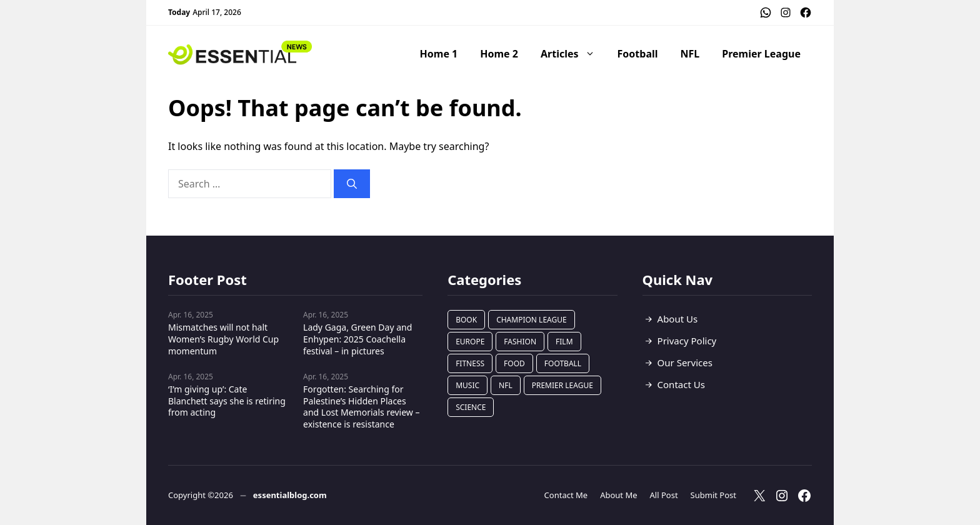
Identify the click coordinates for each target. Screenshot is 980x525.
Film (564, 342)
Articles (573, 54)
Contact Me (566, 495)
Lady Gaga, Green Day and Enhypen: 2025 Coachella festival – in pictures (357, 339)
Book (466, 320)
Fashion (520, 342)
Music (467, 385)
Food (514, 363)
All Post (664, 495)
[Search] (352, 184)
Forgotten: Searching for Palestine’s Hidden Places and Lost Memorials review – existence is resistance (361, 407)
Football (638, 54)
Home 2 (499, 54)
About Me (618, 495)
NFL (690, 54)
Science (471, 407)
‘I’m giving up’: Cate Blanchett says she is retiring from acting (227, 401)
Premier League (761, 54)
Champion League (532, 320)
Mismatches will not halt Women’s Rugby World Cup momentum (223, 339)
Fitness (470, 363)
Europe (470, 342)
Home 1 (439, 54)
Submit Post (713, 495)
